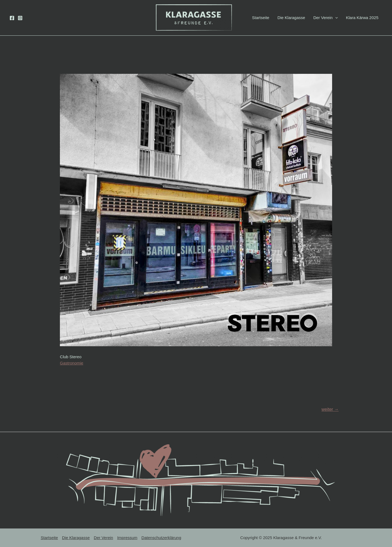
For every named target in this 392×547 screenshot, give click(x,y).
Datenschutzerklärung (161, 538)
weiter (330, 409)
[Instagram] (20, 18)
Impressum (127, 538)
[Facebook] (12, 18)
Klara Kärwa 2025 (362, 18)
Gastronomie (72, 363)
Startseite (261, 18)
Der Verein (326, 18)
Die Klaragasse (291, 18)
